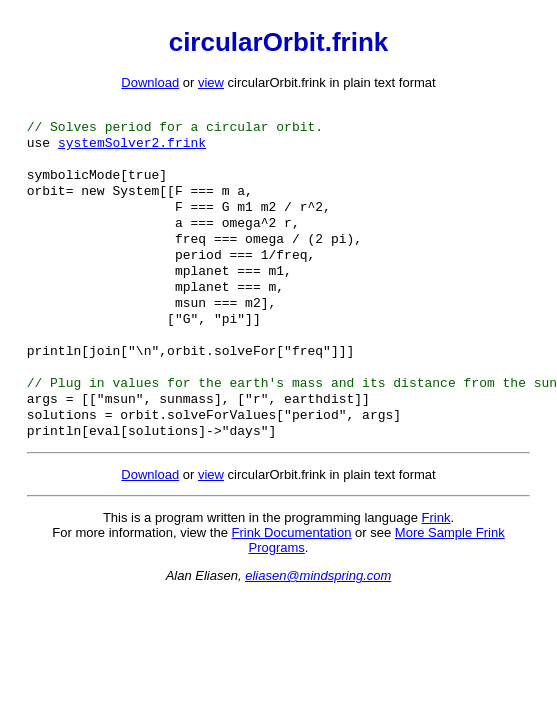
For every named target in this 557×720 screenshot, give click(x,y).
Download (150, 82)
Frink (436, 559)
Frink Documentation (292, 574)
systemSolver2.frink (132, 148)
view (211, 82)
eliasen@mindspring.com (318, 617)
